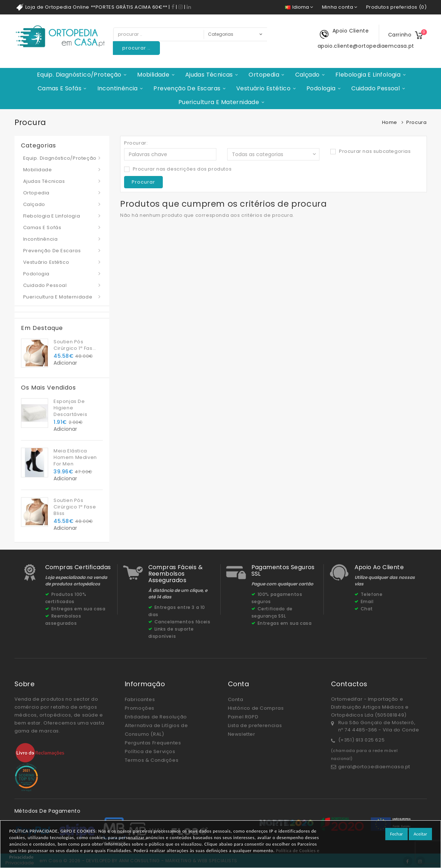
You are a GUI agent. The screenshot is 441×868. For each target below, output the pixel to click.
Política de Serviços (150, 751)
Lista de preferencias (255, 725)
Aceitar (420, 834)
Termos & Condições (152, 760)
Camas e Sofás (60, 88)
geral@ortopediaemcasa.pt (374, 767)
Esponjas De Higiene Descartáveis (70, 408)
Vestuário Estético (263, 88)
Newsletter (242, 734)
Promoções (140, 708)
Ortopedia (264, 75)
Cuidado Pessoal (376, 88)
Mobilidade (153, 75)
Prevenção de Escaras (187, 88)
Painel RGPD (243, 717)
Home (390, 122)
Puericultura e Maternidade (219, 102)
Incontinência (118, 88)
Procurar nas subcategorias (370, 151)
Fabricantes (140, 699)
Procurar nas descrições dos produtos (178, 169)
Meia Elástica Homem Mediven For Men (75, 457)
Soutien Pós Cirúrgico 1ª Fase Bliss (75, 345)
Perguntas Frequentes (153, 743)
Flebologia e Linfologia (368, 75)
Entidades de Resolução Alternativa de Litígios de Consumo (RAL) (156, 725)
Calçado (308, 75)
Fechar (396, 834)
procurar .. (136, 48)
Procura (416, 122)
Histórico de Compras (256, 708)
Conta (236, 699)
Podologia (321, 88)
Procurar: (136, 143)
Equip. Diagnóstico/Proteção (79, 75)
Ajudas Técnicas (209, 75)
